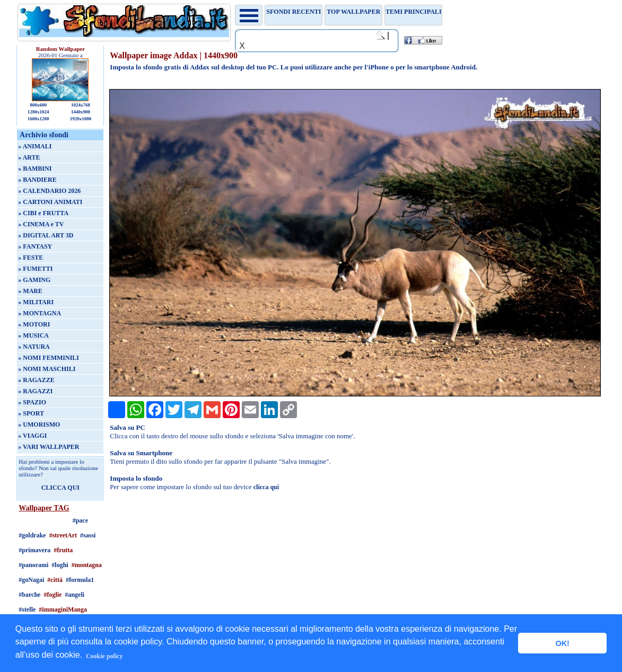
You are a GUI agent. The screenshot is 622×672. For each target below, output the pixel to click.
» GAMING (34, 280)
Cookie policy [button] (104, 656)
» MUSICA (33, 335)
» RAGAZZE (36, 380)
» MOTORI (34, 324)
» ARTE (29, 157)
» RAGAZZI (35, 391)
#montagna (87, 565)
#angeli (75, 595)
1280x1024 (38, 112)
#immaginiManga (63, 609)
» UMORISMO (39, 425)
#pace (80, 520)
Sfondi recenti (294, 12)
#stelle (27, 609)
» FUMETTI (35, 269)
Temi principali (413, 12)
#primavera (34, 550)
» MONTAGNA (40, 313)
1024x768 (81, 105)
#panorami (33, 565)
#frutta (63, 550)
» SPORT (31, 413)
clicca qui (266, 487)
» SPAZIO (32, 402)
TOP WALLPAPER (353, 12)
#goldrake (32, 535)
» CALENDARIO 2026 (49, 191)
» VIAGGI (32, 436)
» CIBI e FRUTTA (43, 213)
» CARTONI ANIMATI (50, 202)
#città (55, 580)
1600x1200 (38, 119)
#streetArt (63, 535)
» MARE (30, 291)
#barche (29, 595)
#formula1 (80, 580)
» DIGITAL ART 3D (46, 235)
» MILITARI (36, 302)
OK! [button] (562, 643)
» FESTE (30, 258)
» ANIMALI (35, 146)
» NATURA (34, 347)
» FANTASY (35, 246)
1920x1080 (81, 119)
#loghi (60, 565)
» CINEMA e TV (41, 224)
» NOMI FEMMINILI (49, 358)
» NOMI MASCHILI (47, 369)
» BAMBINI (35, 169)
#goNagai (31, 580)
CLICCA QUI (60, 488)
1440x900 (81, 112)
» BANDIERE (37, 180)
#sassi (88, 535)
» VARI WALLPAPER (49, 447)
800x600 (39, 105)
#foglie (52, 595)
